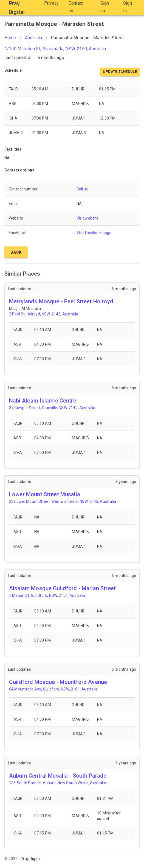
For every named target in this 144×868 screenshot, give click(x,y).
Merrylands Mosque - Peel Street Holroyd (61, 301)
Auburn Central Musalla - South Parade (58, 776)
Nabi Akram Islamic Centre (43, 401)
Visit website (88, 218)
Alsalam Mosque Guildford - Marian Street (62, 588)
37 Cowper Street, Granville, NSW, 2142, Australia (52, 408)
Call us (82, 189)
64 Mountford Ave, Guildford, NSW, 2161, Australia (53, 689)
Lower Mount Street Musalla (45, 494)
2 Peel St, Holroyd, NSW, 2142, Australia (44, 314)
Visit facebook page (94, 233)
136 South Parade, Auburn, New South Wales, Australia (58, 783)
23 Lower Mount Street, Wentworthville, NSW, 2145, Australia (63, 501)
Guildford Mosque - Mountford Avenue (58, 682)
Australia (33, 38)
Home (10, 38)
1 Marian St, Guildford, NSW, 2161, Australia (47, 595)
